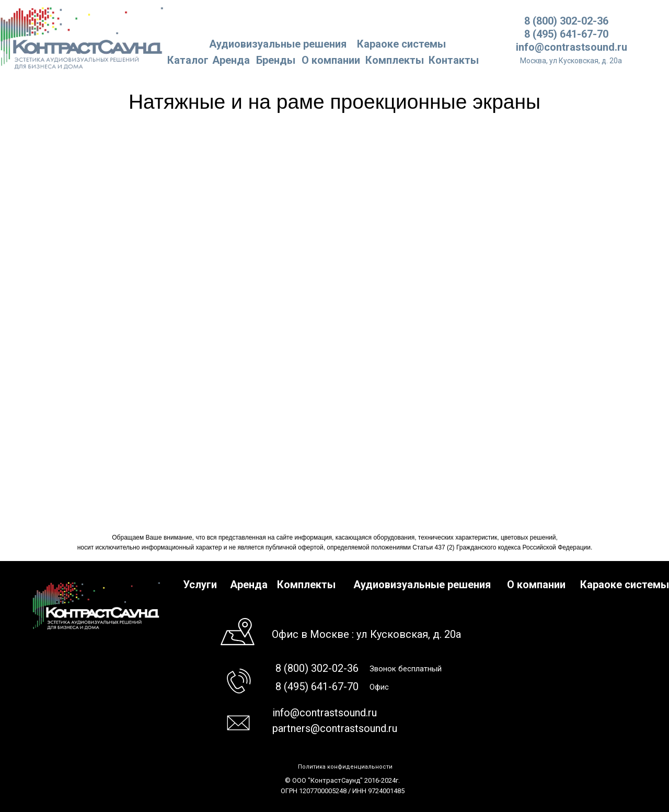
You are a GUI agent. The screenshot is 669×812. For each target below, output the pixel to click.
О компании (331, 60)
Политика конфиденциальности (345, 767)
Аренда (231, 60)
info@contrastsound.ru (572, 47)
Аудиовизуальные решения (422, 585)
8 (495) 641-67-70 (566, 34)
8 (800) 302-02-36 (566, 21)
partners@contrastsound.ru (335, 728)
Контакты (454, 60)
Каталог (188, 60)
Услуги (200, 585)
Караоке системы (401, 44)
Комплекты (395, 60)
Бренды (276, 60)
